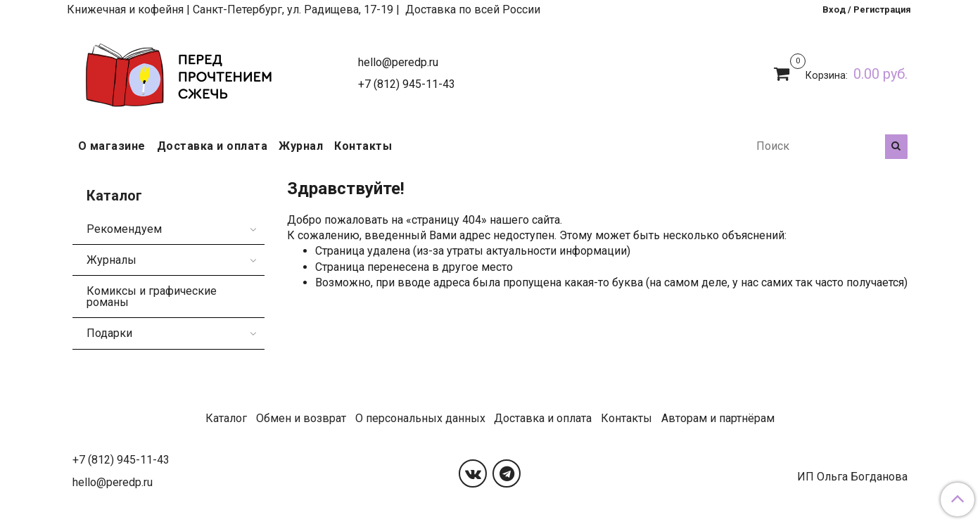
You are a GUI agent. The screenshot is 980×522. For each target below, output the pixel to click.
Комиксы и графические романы (152, 297)
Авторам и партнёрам (718, 418)
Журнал (301, 146)
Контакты (363, 146)
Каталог (226, 418)
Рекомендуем (124, 229)
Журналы (112, 260)
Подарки (109, 333)
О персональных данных (420, 418)
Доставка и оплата (212, 146)
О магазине (112, 146)
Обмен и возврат (301, 418)
